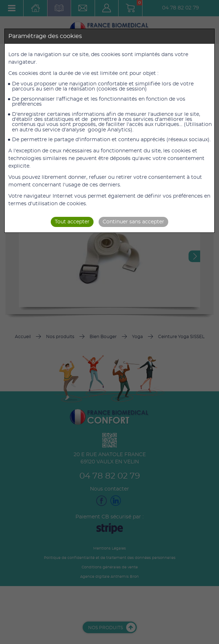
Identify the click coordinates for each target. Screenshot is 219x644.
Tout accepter (72, 222)
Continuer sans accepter (133, 222)
